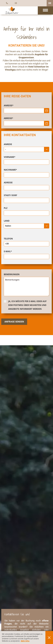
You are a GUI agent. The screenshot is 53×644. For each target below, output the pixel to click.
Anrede (8, 144)
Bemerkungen (12, 274)
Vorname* (10, 157)
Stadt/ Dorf (10, 195)
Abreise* (8, 118)
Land (7, 221)
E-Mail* (8, 251)
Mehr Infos (25, 641)
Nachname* (10, 170)
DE (50, 3)
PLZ (6, 208)
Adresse (8, 183)
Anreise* (9, 105)
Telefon (8, 239)
